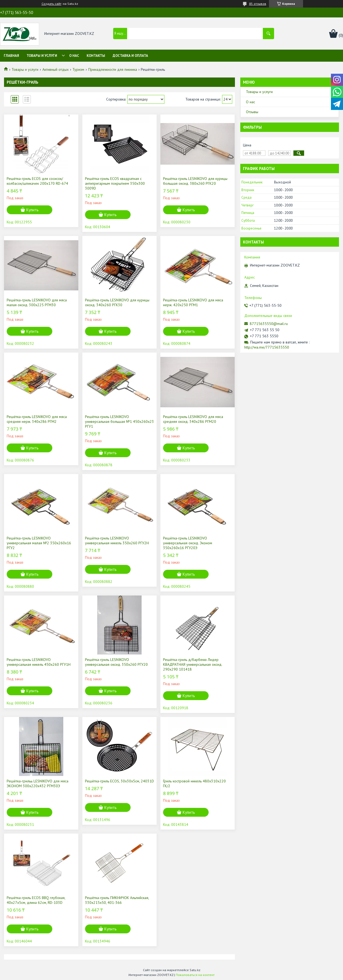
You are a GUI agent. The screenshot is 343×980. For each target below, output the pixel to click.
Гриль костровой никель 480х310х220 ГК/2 (194, 783)
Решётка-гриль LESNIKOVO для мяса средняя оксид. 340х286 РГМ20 (193, 419)
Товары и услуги (42, 56)
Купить (32, 210)
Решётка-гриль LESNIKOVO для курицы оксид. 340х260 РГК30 (117, 302)
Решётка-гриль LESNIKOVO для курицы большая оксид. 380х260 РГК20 (195, 181)
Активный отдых (56, 69)
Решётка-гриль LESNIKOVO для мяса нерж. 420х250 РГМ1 (193, 302)
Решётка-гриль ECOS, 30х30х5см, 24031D (119, 781)
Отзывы (252, 112)
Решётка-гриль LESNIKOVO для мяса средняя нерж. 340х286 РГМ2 (37, 419)
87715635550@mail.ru (269, 324)
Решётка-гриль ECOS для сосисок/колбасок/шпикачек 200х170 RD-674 (37, 181)
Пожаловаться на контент (195, 975)
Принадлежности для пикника (113, 69)
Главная (11, 56)
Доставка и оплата (130, 56)
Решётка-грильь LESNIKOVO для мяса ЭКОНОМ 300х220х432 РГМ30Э (38, 783)
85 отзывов (258, 4)
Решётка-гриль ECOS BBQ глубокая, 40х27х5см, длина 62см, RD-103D (36, 900)
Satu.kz (195, 970)
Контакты (96, 56)
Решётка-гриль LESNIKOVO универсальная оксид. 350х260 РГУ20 (116, 662)
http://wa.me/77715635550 (267, 347)
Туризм (78, 69)
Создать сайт (51, 4)
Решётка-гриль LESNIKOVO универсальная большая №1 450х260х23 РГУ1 (119, 421)
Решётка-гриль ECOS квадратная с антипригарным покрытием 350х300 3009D (115, 183)
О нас (74, 56)
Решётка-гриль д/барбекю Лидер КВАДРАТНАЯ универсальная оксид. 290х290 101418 (193, 664)
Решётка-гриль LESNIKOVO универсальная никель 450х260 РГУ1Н (39, 662)
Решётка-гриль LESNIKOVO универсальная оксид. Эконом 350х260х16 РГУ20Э (188, 543)
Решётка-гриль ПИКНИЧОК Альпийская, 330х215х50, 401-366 (117, 900)
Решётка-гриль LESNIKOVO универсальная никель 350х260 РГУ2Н (117, 541)
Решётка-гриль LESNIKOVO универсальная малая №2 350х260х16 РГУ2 (39, 543)
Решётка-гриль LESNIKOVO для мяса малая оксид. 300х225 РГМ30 (37, 302)
